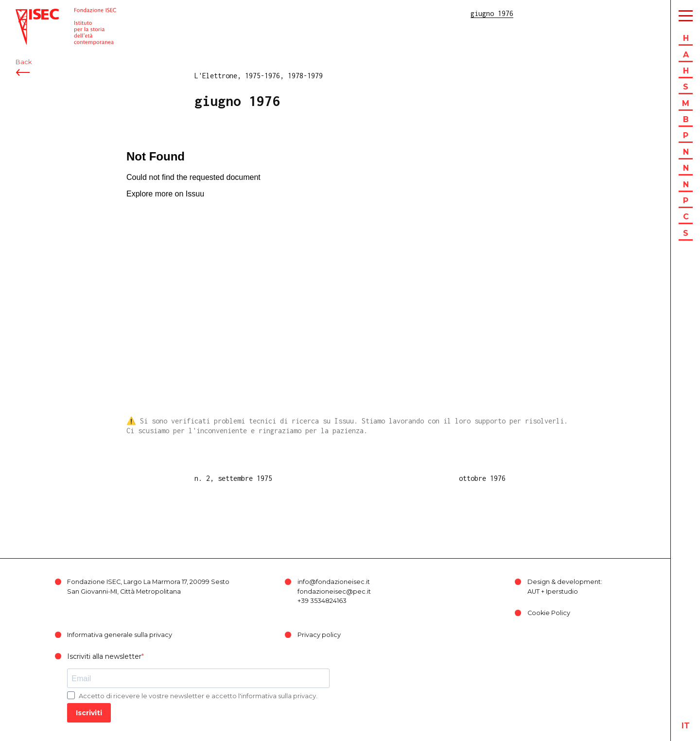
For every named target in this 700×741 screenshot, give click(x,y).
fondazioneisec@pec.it (334, 591)
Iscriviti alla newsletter (104, 656)
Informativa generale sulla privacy (120, 635)
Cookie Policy (549, 613)
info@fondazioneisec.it (334, 582)
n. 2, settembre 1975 (233, 478)
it (686, 726)
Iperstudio (562, 591)
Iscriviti (89, 713)
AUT (534, 591)
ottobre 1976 (482, 478)
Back (24, 62)
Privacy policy (319, 635)
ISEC (23, 13)
